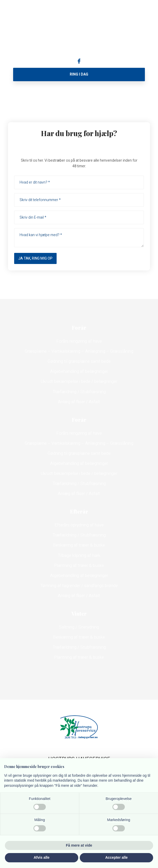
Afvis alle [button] (42, 857)
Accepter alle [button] (116, 857)
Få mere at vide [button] (79, 845)
